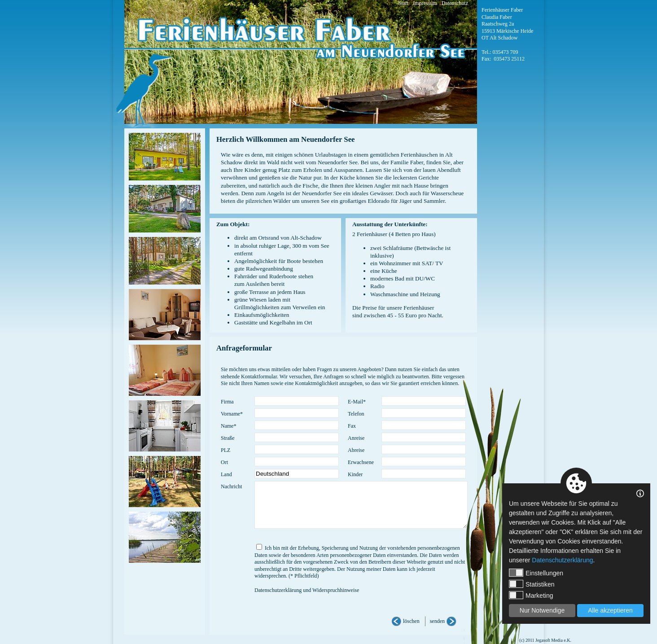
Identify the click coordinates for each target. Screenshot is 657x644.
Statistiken (532, 584)
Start (404, 3)
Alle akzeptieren (610, 610)
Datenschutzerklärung (562, 560)
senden (437, 621)
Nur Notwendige (542, 610)
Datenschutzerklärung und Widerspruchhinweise (307, 590)
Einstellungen (536, 573)
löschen (411, 621)
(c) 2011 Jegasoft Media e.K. (545, 640)
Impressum (425, 3)
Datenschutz (455, 3)
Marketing (531, 595)
